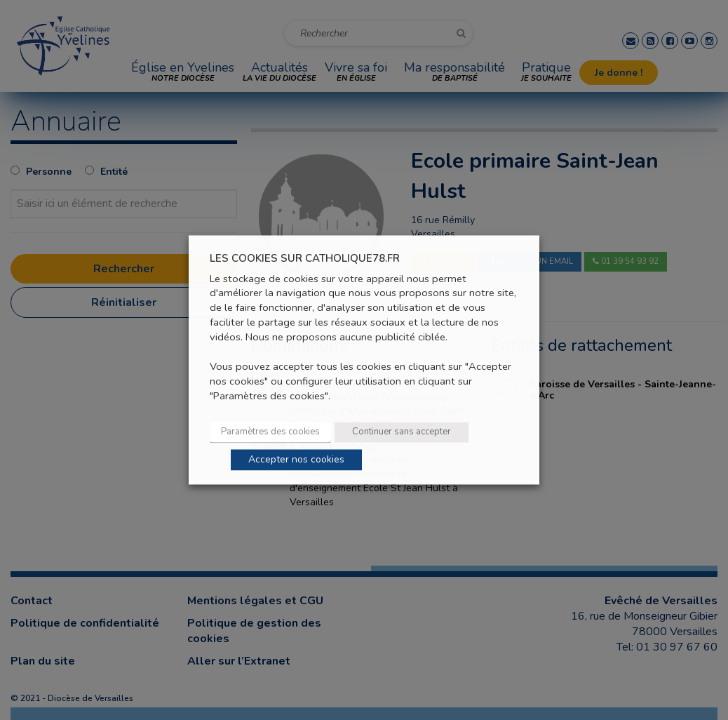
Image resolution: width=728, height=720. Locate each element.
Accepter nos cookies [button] (296, 460)
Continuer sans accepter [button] (402, 432)
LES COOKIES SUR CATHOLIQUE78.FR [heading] (305, 259)
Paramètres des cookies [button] (270, 432)
